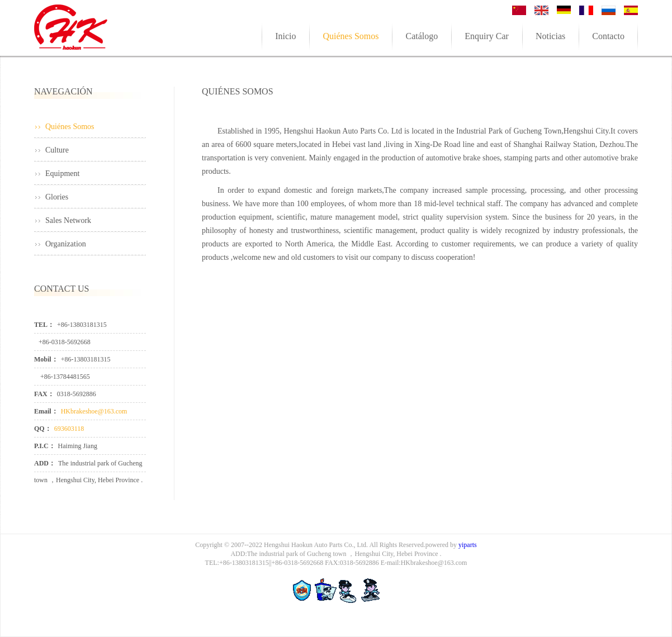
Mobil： (46, 359)
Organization (66, 244)
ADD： (45, 463)
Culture (57, 150)
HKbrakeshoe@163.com (94, 411)
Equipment (62, 173)
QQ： (43, 429)
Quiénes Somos (70, 127)
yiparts (468, 545)
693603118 (69, 429)
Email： (46, 411)
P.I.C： (45, 446)
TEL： (44, 325)
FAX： (44, 394)
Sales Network (68, 220)
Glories (57, 197)
